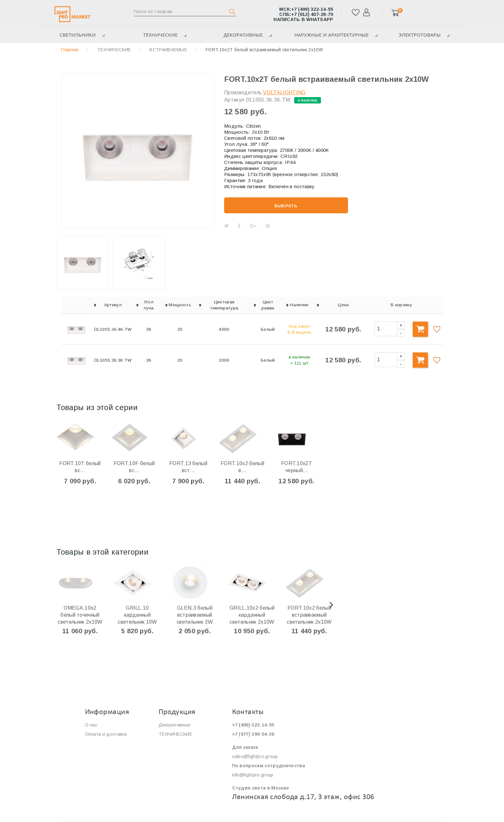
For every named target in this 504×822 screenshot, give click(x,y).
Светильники (81, 35)
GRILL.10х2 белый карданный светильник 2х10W (252, 615)
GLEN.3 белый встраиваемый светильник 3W (195, 615)
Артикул (234, 100)
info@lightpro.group (253, 775)
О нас (91, 725)
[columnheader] (76, 305)
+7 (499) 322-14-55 (306, 9)
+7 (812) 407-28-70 (306, 14)
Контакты (95, 762)
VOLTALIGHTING (284, 92)
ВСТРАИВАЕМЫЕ (168, 50)
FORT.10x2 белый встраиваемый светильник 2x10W (309, 615)
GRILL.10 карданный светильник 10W (137, 615)
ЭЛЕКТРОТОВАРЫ (424, 35)
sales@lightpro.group (255, 756)
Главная (70, 50)
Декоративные (246, 35)
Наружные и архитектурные (335, 35)
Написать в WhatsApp (303, 19)
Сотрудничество (103, 753)
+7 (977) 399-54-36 (253, 734)
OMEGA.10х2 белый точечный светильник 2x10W (80, 615)
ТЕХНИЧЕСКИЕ (163, 35)
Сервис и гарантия (106, 743)
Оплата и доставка (106, 734)
